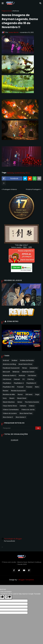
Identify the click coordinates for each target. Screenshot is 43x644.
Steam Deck (22, 398)
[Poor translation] (8, 597)
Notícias (16, 11)
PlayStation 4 (19, 383)
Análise (14, 360)
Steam (12, 398)
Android (6, 360)
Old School (7, 379)
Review (6, 391)
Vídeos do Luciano (10, 413)
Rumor (20, 394)
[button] (3, 3)
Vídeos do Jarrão (28, 410)
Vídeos (32, 406)
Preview (29, 387)
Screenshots (19, 173)
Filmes (25, 368)
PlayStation (7, 383)
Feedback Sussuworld (11, 368)
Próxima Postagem (33, 189)
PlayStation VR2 (9, 387)
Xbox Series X (21, 417)
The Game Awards (32, 402)
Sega (37, 394)
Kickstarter (34, 368)
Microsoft (6, 372)
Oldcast (17, 379)
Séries (20, 402)
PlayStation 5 (31, 383)
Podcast (20, 387)
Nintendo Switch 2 (9, 376)
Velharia (23, 406)
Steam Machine (9, 402)
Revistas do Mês (9, 394)
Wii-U (27, 173)
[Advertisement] (21, 466)
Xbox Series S (8, 417)
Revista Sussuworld (18, 391)
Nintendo (16, 372)
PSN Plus (31, 379)
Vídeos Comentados (11, 410)
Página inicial (7, 11)
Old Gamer (32, 376)
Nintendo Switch (28, 372)
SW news (29, 394)
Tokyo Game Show (10, 406)
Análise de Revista (27, 360)
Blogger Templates (26, 580)
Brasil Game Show (25, 364)
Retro (37, 387)
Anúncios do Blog (9, 364)
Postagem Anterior (10, 189)
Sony (5, 398)
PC (24, 379)
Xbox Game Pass (26, 413)
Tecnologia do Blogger (12, 539)
